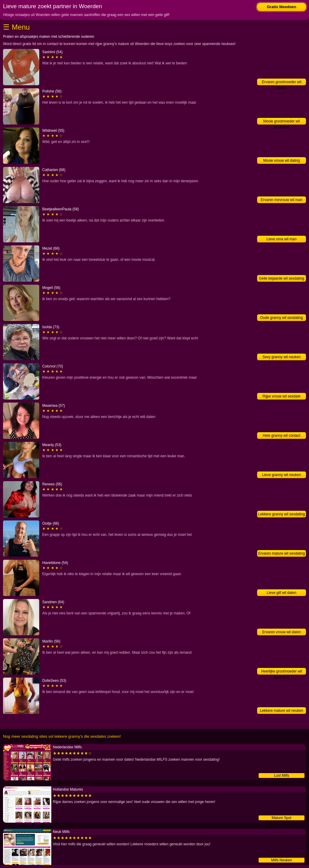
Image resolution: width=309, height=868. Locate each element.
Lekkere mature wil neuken (281, 711)
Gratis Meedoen (282, 7)
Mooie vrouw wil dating (281, 160)
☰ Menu (16, 27)
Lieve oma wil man (281, 239)
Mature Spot (281, 818)
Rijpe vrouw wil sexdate (281, 396)
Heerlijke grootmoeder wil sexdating (281, 672)
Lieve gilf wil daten (282, 593)
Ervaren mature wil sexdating (282, 553)
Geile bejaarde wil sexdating (282, 278)
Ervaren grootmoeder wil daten (282, 83)
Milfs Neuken (281, 860)
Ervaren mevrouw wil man (282, 200)
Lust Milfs (282, 776)
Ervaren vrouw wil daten (282, 632)
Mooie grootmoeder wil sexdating (281, 122)
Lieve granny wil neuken (282, 475)
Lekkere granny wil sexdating (282, 514)
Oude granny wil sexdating (281, 318)
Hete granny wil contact (282, 436)
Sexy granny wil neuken (282, 357)
